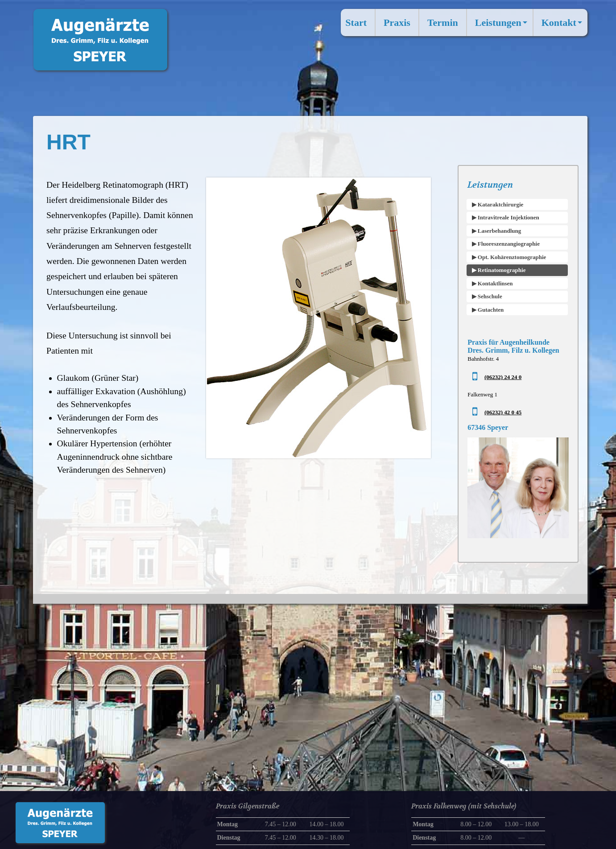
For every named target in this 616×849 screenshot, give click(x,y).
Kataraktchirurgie (500, 204)
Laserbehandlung (499, 231)
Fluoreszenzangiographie (508, 244)
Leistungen (503, 26)
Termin (443, 23)
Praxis (397, 23)
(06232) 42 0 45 (503, 412)
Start (356, 23)
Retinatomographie (501, 270)
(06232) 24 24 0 (503, 377)
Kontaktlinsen (495, 283)
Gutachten (490, 310)
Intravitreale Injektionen (508, 217)
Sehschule (489, 296)
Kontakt (564, 26)
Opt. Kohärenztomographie (511, 257)
